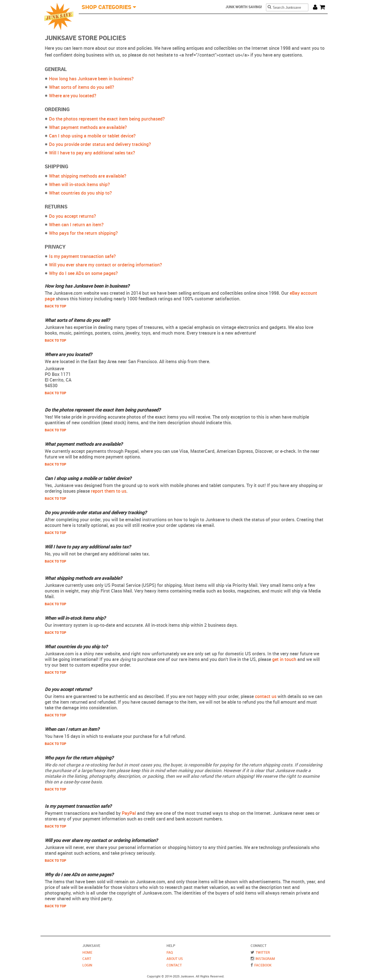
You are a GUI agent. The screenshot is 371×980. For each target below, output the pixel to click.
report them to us (109, 491)
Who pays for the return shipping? (83, 233)
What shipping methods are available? (88, 176)
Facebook (263, 965)
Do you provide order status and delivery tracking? (100, 144)
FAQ (170, 952)
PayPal (129, 813)
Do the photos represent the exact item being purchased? (107, 119)
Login (87, 965)
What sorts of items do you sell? (82, 87)
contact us (266, 696)
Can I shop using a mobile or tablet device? (92, 136)
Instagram (265, 959)
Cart (324, 7)
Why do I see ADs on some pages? (83, 273)
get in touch (284, 659)
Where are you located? (73, 96)
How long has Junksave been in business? (91, 79)
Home (87, 952)
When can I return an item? (76, 225)
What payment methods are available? (88, 127)
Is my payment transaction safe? (82, 256)
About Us (175, 959)
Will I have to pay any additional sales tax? (92, 153)
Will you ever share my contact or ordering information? (105, 265)
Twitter (263, 952)
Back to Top (56, 306)
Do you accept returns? (73, 216)
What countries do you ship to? (80, 193)
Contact (174, 965)
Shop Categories (106, 7)
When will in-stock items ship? (79, 184)
